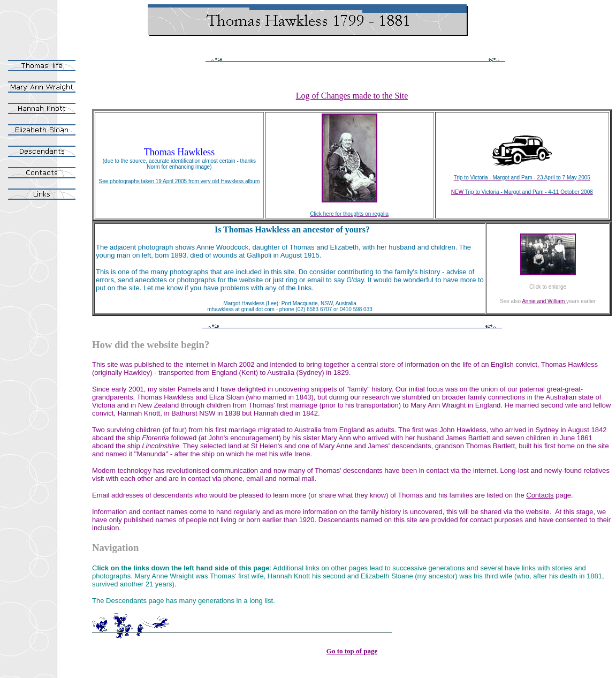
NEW (457, 192)
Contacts (540, 495)
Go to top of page (352, 651)
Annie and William (544, 301)
